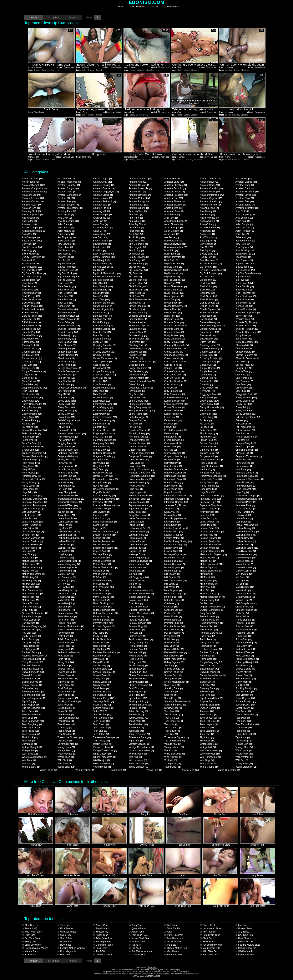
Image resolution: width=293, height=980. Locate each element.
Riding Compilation (247, 659)
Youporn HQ (101, 932)
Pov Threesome (174, 633)
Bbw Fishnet (208, 244)
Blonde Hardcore (33, 309)
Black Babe (244, 283)
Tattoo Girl (65, 711)
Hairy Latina (137, 466)
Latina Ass (30, 518)
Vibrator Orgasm (139, 744)
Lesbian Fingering (105, 535)
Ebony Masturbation (142, 411)
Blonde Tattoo (138, 313)
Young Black (66, 767)
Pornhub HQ (30, 928)
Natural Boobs (138, 600)
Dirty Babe (100, 391)
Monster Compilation (141, 594)
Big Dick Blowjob (211, 273)
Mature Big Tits (174, 558)
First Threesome (68, 437)
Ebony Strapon (245, 414)
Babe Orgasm (173, 241)
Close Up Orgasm (175, 362)
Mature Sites (30, 951)
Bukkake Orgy (138, 335)
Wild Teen (64, 764)
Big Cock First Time (34, 273)
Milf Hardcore (102, 581)
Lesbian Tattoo (31, 548)
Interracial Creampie (248, 496)
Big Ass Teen (244, 267)
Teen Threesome (139, 734)
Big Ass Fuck (66, 267)
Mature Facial (174, 561)
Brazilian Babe (138, 319)
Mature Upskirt (102, 574)
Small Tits (136, 688)
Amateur (229, 70)
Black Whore (31, 303)
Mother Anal (66, 597)
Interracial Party (245, 502)
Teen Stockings (210, 731)
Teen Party (136, 728)
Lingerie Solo (137, 551)
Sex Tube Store (31, 938)
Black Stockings (246, 296)
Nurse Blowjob (67, 603)
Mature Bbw (101, 558)
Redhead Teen (245, 652)
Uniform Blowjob (68, 744)
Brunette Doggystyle (213, 326)
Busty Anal (208, 335)
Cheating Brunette (104, 345)
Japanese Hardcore (69, 509)
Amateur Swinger (211, 205)
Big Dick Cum (31, 277)
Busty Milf (100, 342)
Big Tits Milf (208, 280)
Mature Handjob (139, 564)
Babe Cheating (103, 241)
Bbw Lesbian (102, 247)
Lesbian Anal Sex (139, 528)
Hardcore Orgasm (246, 473)
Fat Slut (171, 427)
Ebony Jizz (30, 411)
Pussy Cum (244, 639)
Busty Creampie (174, 339)
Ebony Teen (66, 417)
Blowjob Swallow (68, 316)
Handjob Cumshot (176, 469)
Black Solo (136, 296)
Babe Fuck (136, 241)
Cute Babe (30, 384)
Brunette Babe (174, 322)
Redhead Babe (174, 649)
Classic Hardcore (246, 355)
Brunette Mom (173, 329)
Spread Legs (173, 698)
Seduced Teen (31, 666)
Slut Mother (30, 688)
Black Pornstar (174, 293)
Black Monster (31, 293)
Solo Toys (207, 695)
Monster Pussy (245, 594)
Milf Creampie (66, 577)
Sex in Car (207, 666)
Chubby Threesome (176, 355)
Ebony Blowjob (175, 401)
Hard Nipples (30, 473)
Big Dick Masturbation (107, 277)
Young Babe (244, 764)
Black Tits (172, 299)
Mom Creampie (32, 590)
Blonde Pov (30, 313)
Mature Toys (66, 574)
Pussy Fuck (66, 643)
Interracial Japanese (34, 502)
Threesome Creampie (106, 737)
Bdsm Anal (136, 254)
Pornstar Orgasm (104, 626)
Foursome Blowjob (104, 440)
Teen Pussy (244, 728)
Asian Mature (66, 231)
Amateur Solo (245, 201)
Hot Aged (135, 948)
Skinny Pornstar (32, 685)
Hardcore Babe (68, 473)
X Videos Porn (137, 955)
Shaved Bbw (137, 669)
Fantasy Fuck (137, 420)
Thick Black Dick (246, 734)
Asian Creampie (32, 228)
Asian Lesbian (245, 228)
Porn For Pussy (102, 955)
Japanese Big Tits (175, 505)
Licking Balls (66, 551)
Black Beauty (67, 286)
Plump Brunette (245, 620)
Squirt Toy (29, 701)
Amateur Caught (139, 185)
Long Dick (29, 554)
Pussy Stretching (246, 643)
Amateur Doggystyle (106, 192)
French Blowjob (174, 440)
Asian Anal (243, 221)
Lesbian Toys (173, 548)
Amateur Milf (66, 198)
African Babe (66, 179)
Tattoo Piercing (138, 711)
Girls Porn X (65, 955)
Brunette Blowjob (68, 326)
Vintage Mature (174, 747)
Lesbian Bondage (33, 532)
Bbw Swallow (31, 254)
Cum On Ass (66, 378)
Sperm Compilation (34, 698)
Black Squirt (208, 296)
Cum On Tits (208, 378)
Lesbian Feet (30, 535)
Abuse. (157, 976)
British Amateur (32, 322)
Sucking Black (210, 705)
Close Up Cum (31, 362)
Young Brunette (138, 767)
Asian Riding (101, 234)
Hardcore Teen (103, 476)
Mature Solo (137, 571)
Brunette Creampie (176, 326)
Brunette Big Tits (246, 322)
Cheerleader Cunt (140, 349)
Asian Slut (136, 234)
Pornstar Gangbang (34, 626)
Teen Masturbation (247, 724)
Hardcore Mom (210, 473)
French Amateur (139, 440)
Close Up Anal (173, 358)
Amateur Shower (175, 201)
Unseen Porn (244, 928)
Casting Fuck (30, 345)
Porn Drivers (101, 928)
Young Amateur (139, 764)
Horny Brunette (139, 483)
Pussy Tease (66, 646)
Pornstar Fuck (245, 623)
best (121, 7)
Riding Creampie (32, 662)
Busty (146, 115)
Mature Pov (30, 571)
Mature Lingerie (67, 567)
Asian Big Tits (138, 224)
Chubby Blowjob (104, 352)
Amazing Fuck (67, 211)
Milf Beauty (172, 574)
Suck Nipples (30, 705)
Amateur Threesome (70, 208)
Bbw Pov (99, 250)
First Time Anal (103, 437)
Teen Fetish (137, 721)
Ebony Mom (244, 411)
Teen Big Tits (102, 715)
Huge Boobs (173, 489)
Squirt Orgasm (245, 698)
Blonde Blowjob (32, 306)
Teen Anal (172, 711)
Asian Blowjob (173, 224)
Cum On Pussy (174, 378)
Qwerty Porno (137, 928)
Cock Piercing (66, 365)
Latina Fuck (208, 518)
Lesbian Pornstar (104, 541)
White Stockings (174, 754)
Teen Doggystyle (33, 721)
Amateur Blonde (246, 182)
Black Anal (172, 283)
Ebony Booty (209, 401)
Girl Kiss (170, 450)
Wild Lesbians (138, 760)
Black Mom (243, 290)
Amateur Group (103, 195)
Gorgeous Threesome (248, 456)
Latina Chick (101, 518)
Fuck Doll (242, 440)
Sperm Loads (138, 698)
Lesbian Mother (174, 538)
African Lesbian (210, 179)
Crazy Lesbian (67, 375)
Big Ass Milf (137, 267)
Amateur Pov (66, 201)
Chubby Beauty (67, 352)
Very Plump (172, 951)
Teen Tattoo (101, 734)
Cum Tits (100, 381)
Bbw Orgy (29, 250)
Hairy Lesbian (173, 466)
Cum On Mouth (139, 378)
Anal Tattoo (30, 221)
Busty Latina (31, 342)
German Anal (173, 443)
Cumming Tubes (103, 945)
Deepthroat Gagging (141, 388)
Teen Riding (30, 731)
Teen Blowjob (173, 715)
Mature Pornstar (246, 567)
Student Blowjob (246, 701)
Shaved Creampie (104, 672)
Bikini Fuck (65, 283)
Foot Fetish (30, 440)
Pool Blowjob (30, 623)
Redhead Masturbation (107, 652)
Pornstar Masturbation (71, 626)
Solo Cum (171, 692)
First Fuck (242, 433)
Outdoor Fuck (174, 610)
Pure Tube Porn (174, 935)
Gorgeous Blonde (104, 456)
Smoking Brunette (33, 692)
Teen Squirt (172, 731)
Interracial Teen (68, 505)
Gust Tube (29, 935)
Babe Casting (66, 241)
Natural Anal (101, 600)
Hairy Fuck (101, 466)
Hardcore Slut (67, 476)
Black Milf (207, 290)
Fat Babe (28, 424)
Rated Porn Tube (210, 935)
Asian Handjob (174, 228)
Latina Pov (65, 525)
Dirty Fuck (242, 391)
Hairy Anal (65, 463)
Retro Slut (136, 659)
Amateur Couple (104, 188)
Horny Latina (30, 486)
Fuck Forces (65, 928)
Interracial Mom (139, 502)
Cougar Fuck (173, 368)
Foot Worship (66, 440)
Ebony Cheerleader (34, 404)
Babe (84, 70)
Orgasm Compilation (212, 607)
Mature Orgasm (174, 567)
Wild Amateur (244, 757)
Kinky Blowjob (209, 512)
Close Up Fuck (103, 362)
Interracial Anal (32, 496)
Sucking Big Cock (140, 705)
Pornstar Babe (103, 623)
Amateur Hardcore (176, 195)
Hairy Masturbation (211, 466)
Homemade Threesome (249, 479)
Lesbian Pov (137, 541)
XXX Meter (29, 955)
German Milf (101, 447)
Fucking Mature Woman (71, 948)
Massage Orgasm (175, 554)
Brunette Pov (31, 332)
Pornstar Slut (208, 626)
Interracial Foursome (177, 499)
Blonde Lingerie (103, 309)
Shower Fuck (173, 675)
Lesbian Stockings (175, 545)
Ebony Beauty (138, 401)
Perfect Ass (101, 616)
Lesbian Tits (137, 548)
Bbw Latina (65, 247)
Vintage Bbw (244, 744)
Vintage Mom (244, 747)
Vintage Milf (208, 747)
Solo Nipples (66, 695)
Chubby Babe (31, 352)
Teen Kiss (171, 724)
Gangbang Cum (104, 443)
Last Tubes (242, 925)
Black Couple (245, 286)
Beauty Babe (209, 254)
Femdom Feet (67, 430)
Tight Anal (207, 737)
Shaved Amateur (32, 669)
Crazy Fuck (30, 375)
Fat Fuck (171, 424)
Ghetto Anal (173, 447)
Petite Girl (242, 616)
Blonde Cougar (103, 306)
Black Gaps (207, 938)
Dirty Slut (100, 394)
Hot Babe (65, 489)
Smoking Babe (174, 688)
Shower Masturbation (213, 675)
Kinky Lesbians (32, 515)
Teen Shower (66, 731)
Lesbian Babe (209, 528)
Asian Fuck (136, 228)
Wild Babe (29, 760)
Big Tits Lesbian (175, 280)
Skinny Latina (102, 682)
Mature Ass (66, 558)
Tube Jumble (172, 928)
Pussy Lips (172, 643)
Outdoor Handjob (246, 610)
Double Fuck (137, 398)
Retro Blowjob (138, 656)
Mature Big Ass (139, 558)
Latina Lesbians (67, 522)
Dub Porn (171, 925)
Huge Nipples (137, 492)
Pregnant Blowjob (211, 633)
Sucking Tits (137, 708)
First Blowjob (209, 433)
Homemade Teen (211, 479)
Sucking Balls (102, 705)
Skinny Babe (137, 679)
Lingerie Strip (173, 551)
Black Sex (65, 296)
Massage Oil (137, 554)
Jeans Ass (171, 509)
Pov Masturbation (246, 630)
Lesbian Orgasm (210, 538)
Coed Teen (136, 365)
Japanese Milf (102, 509)
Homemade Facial (247, 476)
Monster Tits (30, 597)
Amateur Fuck (31, 195)
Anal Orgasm (30, 218)
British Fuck (101, 322)
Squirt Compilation (211, 698)
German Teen (137, 447)
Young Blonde (102, 767)
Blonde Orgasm (210, 309)
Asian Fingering (103, 228)
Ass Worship (208, 237)
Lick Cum (29, 551)
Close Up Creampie (247, 358)
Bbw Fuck (243, 244)
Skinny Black (173, 679)
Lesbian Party (66, 541)
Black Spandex (174, 296)
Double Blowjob (103, 398)
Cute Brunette (102, 384)
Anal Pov (171, 218)
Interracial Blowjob (141, 496)
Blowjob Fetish (32, 316)
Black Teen (101, 299)
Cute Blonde (66, 384)
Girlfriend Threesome (141, 453)
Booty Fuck (243, 316)
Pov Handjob (209, 630)
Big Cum (135, 273)
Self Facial (65, 666)
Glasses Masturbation (35, 456)
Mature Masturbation (106, 567)
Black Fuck (66, 290)
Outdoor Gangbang (212, 610)
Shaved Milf (243, 672)
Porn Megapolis (67, 951)
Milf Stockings (209, 584)
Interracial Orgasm (176, 502)
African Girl (172, 179)
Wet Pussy (30, 754)
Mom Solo (207, 590)
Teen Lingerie (209, 724)
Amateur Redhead (104, 201)
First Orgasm (30, 437)
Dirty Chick (207, 391)
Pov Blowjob (102, 630)
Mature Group (102, 564)
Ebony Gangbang (140, 407)
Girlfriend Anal (209, 450)
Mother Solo (66, 600)
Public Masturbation (141, 639)
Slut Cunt (242, 685)
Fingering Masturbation (72, 433)
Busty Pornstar (174, 342)
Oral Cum (65, 607)
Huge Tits (207, 492)
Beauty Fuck (66, 257)
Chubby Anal (244, 349)
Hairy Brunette (245, 463)
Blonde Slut (101, 313)
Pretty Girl (100, 636)
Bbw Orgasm (244, 247)
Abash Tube (136, 932)
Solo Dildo (207, 692)
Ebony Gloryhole (175, 407)
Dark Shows (243, 938)
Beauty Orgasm (139, 257)
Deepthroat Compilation (71, 388)
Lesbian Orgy (244, 538)
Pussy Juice (101, 643)
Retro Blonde (102, 656)
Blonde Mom (173, 309)
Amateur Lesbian (33, 198)
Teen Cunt (171, 718)
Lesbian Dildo (174, 532)
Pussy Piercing (209, 643)
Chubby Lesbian (210, 352)
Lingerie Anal (102, 551)
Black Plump (137, 293)
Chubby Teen (137, 355)
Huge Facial (102, 492)
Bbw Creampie (138, 244)
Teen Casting (208, 715)
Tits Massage (244, 741)
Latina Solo (136, 525)
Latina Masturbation (105, 522)
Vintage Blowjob (32, 747)
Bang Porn (136, 925)
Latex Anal (207, 515)
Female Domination (34, 430)
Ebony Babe (66, 401)
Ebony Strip (30, 417)
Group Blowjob (139, 460)
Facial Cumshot (104, 420)
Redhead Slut (209, 652)
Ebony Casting (245, 401)
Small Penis (101, 688)
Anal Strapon (244, 218)
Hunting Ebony (102, 942)
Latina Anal (243, 515)
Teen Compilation (68, 718)
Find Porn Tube (209, 955)
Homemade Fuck (69, 479)
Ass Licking (137, 237)
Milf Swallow (66, 587)
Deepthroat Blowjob (34, 388)
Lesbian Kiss (208, 535)
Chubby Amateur (211, 349)
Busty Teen (208, 342)
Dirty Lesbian (30, 394)
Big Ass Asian (66, 264)
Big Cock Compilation (213, 270)
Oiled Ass (171, 603)
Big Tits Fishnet (103, 280)
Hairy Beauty (173, 463)
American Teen (174, 211)
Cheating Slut (66, 349)
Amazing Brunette (246, 208)
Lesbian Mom (137, 538)
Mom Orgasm (173, 590)
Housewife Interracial (106, 489)
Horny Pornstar (210, 486)
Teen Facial (101, 721)
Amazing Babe (209, 208)
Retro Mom (101, 659)
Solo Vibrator (244, 695)
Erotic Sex (171, 417)
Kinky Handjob (245, 512)
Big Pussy (243, 277)
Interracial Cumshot (34, 499)
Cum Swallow (66, 381)
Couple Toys (244, 371)
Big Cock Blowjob (176, 270)
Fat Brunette (101, 424)
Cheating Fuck (138, 345)
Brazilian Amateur (68, 319)
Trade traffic (152, 967)
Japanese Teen (138, 509)
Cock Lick (29, 365)
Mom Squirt (243, 590)
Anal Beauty (208, 211)
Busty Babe (30, 339)
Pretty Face (65, 636)
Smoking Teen (138, 692)
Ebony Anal (30, 401)
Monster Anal (67, 594)
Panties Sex (172, 613)
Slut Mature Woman (140, 951)
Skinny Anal (101, 679)
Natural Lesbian (174, 600)
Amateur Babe (174, 182)
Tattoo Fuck (30, 711)
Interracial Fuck (210, 499)
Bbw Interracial (32, 247)
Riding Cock (208, 659)
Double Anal (66, 398)
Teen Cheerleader (246, 715)
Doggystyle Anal (210, 394)
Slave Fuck (172, 685)
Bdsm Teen (172, 254)
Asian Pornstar (245, 231)
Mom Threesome (32, 594)
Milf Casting (30, 577)
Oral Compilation (246, 603)
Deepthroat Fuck (104, 388)
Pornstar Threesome (70, 630)
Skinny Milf (207, 682)
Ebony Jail (243, 407)
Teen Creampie (103, 718)
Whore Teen (66, 757)
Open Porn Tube (245, 955)
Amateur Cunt (244, 188)
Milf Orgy (242, 581)
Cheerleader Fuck (175, 349)
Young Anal (172, 764)
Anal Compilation (33, 215)
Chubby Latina (174, 352)
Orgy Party (29, 610)
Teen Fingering (174, 721)
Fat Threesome (245, 427)
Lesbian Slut (66, 545)
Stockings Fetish (103, 701)
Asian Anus (30, 224)
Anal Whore (137, 221)
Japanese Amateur (140, 505)
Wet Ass (171, 750)
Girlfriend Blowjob (247, 450)
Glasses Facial (209, 453)
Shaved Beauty (174, 669)
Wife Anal (135, 757)
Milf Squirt (171, 584)
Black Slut (101, 296)
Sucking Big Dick (175, 705)
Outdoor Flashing (139, 610)
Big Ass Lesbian (103, 267)
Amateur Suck (138, 205)
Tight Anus (243, 737)
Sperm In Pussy (104, 698)
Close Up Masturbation (142, 362)
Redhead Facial (245, 649)
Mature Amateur (246, 554)
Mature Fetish (244, 561)
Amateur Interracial (212, 195)
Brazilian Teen (245, 319)
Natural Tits (30, 603)
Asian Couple (244, 224)
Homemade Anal (175, 476)
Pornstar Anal (67, 623)
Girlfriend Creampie (34, 453)
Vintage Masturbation (141, 747)
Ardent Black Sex (139, 938)
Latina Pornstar (32, 525)
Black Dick (30, 290)
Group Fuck (173, 460)
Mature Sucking (246, 571)
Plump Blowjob (209, 620)
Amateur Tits (102, 208)
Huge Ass (136, 489)
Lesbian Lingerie (246, 535)
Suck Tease (65, 705)
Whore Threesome (104, 757)
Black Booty (137, 286)
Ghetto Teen (137, 450)
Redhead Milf (137, 652)
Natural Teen (244, 600)
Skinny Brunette (32, 682)
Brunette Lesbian (104, 329)
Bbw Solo (171, 250)
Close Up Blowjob (211, 358)
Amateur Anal (102, 182)
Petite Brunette (209, 616)
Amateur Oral (173, 198)
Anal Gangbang (245, 215)
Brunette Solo (138, 332)
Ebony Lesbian (103, 411)
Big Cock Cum (245, 270)
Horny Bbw (65, 483)
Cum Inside (30, 378)
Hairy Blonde (208, 463)
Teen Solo (136, 731)
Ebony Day (29, 942)
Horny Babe (30, 483)
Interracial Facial (139, 499)
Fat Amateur (173, 420)
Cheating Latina (210, 345)
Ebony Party (101, 414)
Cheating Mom (31, 349)
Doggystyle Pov (32, 398)
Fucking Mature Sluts (248, 945)
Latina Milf (136, 522)
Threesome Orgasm (176, 737)
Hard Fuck (243, 469)
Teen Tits (171, 734)
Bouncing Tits (31, 319)
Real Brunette (138, 646)
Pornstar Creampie (211, 623)
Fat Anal (206, 420)
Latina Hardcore (32, 522)
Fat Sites (170, 945)
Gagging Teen (66, 443)
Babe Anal (243, 237)
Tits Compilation (174, 741)
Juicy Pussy (137, 512)
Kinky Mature (66, 515)
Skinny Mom (244, 682)
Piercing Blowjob (104, 620)
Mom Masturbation (141, 590)
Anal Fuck (207, 215)
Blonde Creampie (139, 306)
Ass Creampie (31, 237)
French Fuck (208, 440)
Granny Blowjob (32, 460)
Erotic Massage (139, 417)
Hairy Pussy (66, 469)
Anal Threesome (68, 221)
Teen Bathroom (32, 715)
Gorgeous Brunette (140, 456)
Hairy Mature (244, 466)
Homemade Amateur (142, 476)
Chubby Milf (30, 355)
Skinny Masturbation (177, 682)
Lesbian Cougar (139, 532)
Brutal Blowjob (67, 335)
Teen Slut (100, 731)
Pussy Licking (138, 643)
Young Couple (209, 767)
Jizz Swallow (101, 512)
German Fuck (66, 447)
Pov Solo (135, 633)
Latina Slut (100, 525)
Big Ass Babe (102, 264)
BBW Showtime (31, 945)
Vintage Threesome (105, 750)
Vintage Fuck (66, 747)
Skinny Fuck (66, 682)
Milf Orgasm (208, 581)
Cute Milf (206, 384)
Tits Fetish (207, 741)
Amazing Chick (31, 211)
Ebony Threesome (105, 417)
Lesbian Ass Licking (176, 528)
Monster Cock (102, 594)
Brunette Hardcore (69, 329)
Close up (45, 70)
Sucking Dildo (66, 708)
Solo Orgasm (102, 695)
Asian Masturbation (34, 231)
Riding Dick (66, 662)
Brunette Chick (103, 326)
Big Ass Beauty (138, 264)
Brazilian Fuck (173, 319)
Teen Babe (243, 711)
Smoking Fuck (67, 692)
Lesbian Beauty (245, 528)
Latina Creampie (139, 518)
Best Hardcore (209, 260)
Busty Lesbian (67, 342)
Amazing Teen (138, 211)
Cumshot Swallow (175, 381)
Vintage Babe (209, 744)
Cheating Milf (244, 345)
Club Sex (242, 362)
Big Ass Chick (245, 264)
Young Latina (48, 770)
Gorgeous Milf (209, 456)
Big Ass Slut (208, 267)
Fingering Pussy (139, 433)
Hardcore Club (102, 473)
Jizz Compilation (246, 509)
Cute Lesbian (173, 384)
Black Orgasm (67, 293)
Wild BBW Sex (209, 951)
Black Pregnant (245, 293)
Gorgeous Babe (67, 456)
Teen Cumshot (138, 718)
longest (155, 7)
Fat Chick (135, 424)
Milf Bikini (207, 574)
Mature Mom (137, 567)
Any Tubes (242, 932)
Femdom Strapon (139, 430)
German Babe (209, 443)
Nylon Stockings (103, 603)
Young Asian (208, 764)
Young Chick (173, 767)
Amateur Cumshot (211, 188)
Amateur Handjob (140, 195)
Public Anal (207, 636)
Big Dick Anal (173, 273)
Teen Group (101, 724)
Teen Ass (207, 711)
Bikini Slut (100, 283)
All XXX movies (31, 925)
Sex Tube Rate (245, 935)
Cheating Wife (102, 349)
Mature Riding (67, 571)
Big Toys (242, 280)
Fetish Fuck (208, 430)
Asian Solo (172, 234)
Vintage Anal (173, 744)
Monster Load (209, 594)
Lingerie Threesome (212, 551)
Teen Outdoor (102, 728)
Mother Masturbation (212, 597)
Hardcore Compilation (142, 473)
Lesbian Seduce (246, 541)
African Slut (244, 179)
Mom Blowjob (245, 587)
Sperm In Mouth (68, 698)
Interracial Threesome (107, 505)
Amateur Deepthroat (34, 192)
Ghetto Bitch (208, 447)
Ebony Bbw (102, 401)
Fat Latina (207, 424)
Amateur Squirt (31, 205)
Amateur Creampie (140, 188)
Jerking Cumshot (210, 509)
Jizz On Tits (65, 512)
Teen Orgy (65, 728)
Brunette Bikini (31, 326)
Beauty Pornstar (174, 257)
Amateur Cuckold (175, 188)
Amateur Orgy (245, 198)
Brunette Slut (102, 332)
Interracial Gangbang (249, 499)
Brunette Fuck (31, 329)
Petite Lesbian (31, 620)
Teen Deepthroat (210, 718)
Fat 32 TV (135, 945)
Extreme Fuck (31, 420)
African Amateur (32, 179)
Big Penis (207, 277)
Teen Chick (29, 718)
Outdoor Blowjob (104, 610)
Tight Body (65, 741)
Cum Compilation (175, 375)
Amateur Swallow (175, 205)
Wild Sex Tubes (67, 932)
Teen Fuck (243, 721)
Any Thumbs (208, 932)
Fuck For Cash (31, 443)
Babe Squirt (208, 241)
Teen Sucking (31, 734)
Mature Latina (244, 564)
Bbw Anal (29, 244)
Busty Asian (243, 335)
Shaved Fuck (138, 672)
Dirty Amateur (66, 391)
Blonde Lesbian (68, 309)
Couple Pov (208, 371)
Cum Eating (208, 375)
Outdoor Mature (67, 613)
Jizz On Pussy (31, 512)
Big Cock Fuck (67, 273)
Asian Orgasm (173, 231)
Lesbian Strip (244, 545)
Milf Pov (64, 584)
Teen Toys (207, 734)
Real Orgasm (31, 649)
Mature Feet (208, 561)
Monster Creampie (176, 594)
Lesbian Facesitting (247, 532)
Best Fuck (171, 260)
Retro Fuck (207, 656)
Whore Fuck (244, 754)
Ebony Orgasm (32, 414)
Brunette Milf (137, 329)
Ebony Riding (138, 414)
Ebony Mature (174, 411)
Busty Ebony (209, 339)
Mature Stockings (211, 571)
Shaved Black (209, 669)
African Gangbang (140, 179)
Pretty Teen (172, 636)
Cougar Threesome (34, 371)
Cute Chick (136, 384)
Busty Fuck (243, 339)
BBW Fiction (208, 942)
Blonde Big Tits (245, 303)
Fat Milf (64, 427)
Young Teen (190, 770)
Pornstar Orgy (138, 626)
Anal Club (242, 211)
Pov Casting (137, 630)
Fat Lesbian (243, 424)
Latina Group (244, 518)
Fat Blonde (65, 424)
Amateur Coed (245, 185)
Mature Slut (101, 571)
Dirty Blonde (137, 391)
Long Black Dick (246, 551)
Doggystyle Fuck (246, 394)
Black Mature (173, 290)
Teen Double (66, 721)
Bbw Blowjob (66, 244)
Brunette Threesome (248, 332)
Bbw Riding (136, 250)
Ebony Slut (208, 414)
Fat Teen (206, 427)
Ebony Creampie (140, 404)
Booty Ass (172, 316)
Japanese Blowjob (211, 505)
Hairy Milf (29, 469)
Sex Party (171, 666)
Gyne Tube (65, 935)
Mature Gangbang (69, 564)
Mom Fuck (101, 590)
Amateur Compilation (35, 188)
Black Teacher (67, 299)
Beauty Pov (208, 257)
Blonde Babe (173, 303)
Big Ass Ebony (32, 267)
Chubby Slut (102, 355)
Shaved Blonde (245, 669)
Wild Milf (170, 760)
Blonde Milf (137, 309)
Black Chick (208, 286)
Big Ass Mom (173, 267)
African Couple (103, 179)
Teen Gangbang (32, 724)
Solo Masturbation (33, 695)
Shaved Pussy (32, 675)
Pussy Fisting (31, 643)
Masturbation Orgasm (213, 554)
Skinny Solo (65, 685)
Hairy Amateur (31, 463)
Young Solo (154, 770)
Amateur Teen (31, 208)
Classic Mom (66, 358)
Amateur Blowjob (33, 185)
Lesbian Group (174, 535)
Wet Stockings (67, 754)
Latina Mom (172, 522)
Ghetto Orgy (102, 450)
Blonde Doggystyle (176, 306)
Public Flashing (67, 639)
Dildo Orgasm (209, 388)
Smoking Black (209, 688)
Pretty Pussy (137, 636)
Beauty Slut (243, 257)
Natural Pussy (209, 600)
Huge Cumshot (245, 489)
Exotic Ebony (208, 417)
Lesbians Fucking (247, 548)
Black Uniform (209, 299)
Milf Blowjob (244, 574)
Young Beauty (31, 767)
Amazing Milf (102, 211)
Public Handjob (103, 639)
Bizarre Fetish (138, 283)
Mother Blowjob (103, 597)
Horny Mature (66, 486)
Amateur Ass (138, 182)
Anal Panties (101, 218)
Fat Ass (242, 420)
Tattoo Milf (100, 711)
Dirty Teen (136, 394)
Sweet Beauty (244, 708)
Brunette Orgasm (210, 329)
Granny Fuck (66, 460)
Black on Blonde (104, 303)
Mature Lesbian (32, 567)
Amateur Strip (102, 205)
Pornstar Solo (244, 626)
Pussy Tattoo (30, 646)
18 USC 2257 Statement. (143, 976)
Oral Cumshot (102, 607)
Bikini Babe (30, 283)
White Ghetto (102, 754)
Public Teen (208, 639)
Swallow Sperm (210, 708)
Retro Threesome (175, 659)
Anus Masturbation (176, 221)
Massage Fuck (102, 554)
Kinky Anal (172, 512)
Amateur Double (174, 192)
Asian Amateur (209, 221)
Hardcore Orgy (31, 476)
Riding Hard (137, 662)
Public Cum (243, 636)
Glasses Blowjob (175, 453)
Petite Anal (136, 616)
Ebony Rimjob (173, 414)
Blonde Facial (209, 306)
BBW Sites (64, 945)
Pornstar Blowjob (140, 623)
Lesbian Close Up (68, 532)
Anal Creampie (103, 215)
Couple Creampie (68, 371)
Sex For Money (138, 666)
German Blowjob (246, 443)
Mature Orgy (208, 567)
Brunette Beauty (210, 322)
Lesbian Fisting (138, 535)
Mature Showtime (246, 948)
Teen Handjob (138, 724)
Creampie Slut (138, 375)
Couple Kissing (138, 371)
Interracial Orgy (210, 502)
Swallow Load (173, 708)
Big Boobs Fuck (68, 270)
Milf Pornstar (31, 584)
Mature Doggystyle (140, 561)
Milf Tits (135, 587)
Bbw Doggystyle (175, 244)
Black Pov (207, 293)
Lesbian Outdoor (32, 541)
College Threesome (69, 368)
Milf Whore (172, 587)
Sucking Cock (245, 705)
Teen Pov (207, 728)
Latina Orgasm (209, 522)
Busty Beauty (67, 339)
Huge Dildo (29, 492)
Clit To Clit (136, 358)
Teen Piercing (173, 728)
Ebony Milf (208, 411)
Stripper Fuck (209, 701)
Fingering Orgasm (104, 433)
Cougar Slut (243, 368)
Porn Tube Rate (138, 935)
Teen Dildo (243, 718)
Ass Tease (171, 237)
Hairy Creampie (67, 466)
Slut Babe (207, 685)
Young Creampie (246, 767)
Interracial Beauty (104, 496)
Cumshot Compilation (142, 381)
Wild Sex (242, 760)
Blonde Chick (66, 306)
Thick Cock (30, 737)
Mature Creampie (104, 561)
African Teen (31, 182)
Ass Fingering (67, 237)
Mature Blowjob (246, 558)
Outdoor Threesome (105, 613)
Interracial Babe (68, 496)
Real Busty (172, 646)
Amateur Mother (139, 198)
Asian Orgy (207, 231)
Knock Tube (101, 935)
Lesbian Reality (210, 541)
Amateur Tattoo (245, 205)
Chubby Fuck (138, 352)
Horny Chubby (174, 483)
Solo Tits (171, 695)
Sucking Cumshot (33, 708)
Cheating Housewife (176, 345)
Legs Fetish (30, 528)
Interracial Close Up (212, 496)
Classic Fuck (208, 355)
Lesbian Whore (210, 548)
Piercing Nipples (139, 620)
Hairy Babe (136, 463)
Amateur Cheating (175, 185)
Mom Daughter (67, 590)
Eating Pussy (208, 398)
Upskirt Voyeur (102, 744)
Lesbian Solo (102, 545)
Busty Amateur (174, 335)
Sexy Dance (244, 666)
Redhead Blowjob (211, 649)
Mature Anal (30, 558)
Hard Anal (207, 469)
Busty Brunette (139, 339)
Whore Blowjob (210, 754)
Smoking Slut (102, 692)
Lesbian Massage (33, 538)
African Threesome (69, 182)
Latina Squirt (173, 525)
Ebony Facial (209, 404)
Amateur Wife (174, 208)
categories (172, 7)
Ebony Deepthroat (176, 404)
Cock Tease (101, 365)
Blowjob (99, 70)
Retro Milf (64, 659)
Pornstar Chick (174, 623)
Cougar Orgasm (210, 368)
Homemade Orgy (175, 479)
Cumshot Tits (209, 381)
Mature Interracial (211, 564)
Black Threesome (140, 299)
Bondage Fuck (102, 316)
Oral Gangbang (138, 607)
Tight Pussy (101, 741)
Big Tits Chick (66, 280)
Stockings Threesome (177, 701)
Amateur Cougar (68, 188)
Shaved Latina (174, 672)
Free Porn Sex (173, 955)
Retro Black (65, 656)
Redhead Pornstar (175, 652)
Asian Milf (100, 231)
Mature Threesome (33, 574)
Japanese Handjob (33, 509)
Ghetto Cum (30, 450)
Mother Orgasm (245, 597)
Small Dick (65, 688)
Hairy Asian (101, 463)
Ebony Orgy (66, 414)
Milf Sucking (30, 587)
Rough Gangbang (211, 662)
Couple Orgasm (174, 371)
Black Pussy (31, 296)
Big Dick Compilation (248, 273)
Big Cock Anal (138, 270)
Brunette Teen (209, 332)
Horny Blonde (102, 483)
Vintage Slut (30, 750)
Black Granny (102, 290)
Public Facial (30, 639)
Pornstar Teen (31, 630)
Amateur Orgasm (211, 198)
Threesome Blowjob (70, 737)
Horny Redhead (245, 486)
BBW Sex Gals (244, 942)
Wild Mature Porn (246, 951)
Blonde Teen (173, 313)
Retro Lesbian (245, 656)
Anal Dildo (136, 215)
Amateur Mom (103, 198)
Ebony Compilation (105, 404)
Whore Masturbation (34, 757)
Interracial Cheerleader (178, 496)
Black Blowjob (103, 286)
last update (138, 7)
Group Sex (243, 460)
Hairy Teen (100, 469)
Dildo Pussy (244, 388)
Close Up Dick (67, 362)
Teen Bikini (136, 715)
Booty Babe (208, 316)
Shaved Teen (102, 675)
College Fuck (173, 365)
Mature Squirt (173, 571)
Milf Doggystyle (139, 577)
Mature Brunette (32, 561)
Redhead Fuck (31, 652)
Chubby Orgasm (68, 355)
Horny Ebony (244, 483)
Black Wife (65, 303)
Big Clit (99, 270)
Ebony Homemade (212, 407)
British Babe (66, 322)
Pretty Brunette (31, 636)
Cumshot (55, 70)
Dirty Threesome (175, 394)
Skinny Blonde (209, 679)
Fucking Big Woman (212, 945)
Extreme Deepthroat (248, 417)
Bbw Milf (207, 247)
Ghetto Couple (245, 447)
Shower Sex (244, 675)
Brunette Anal (138, 322)
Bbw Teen (64, 254)
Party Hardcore (32, 616)
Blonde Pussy (67, 313)
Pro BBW (99, 951)
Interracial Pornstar (34, 505)
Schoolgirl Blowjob (247, 662)
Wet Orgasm (244, 750)
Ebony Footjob (31, 407)
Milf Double (172, 577)
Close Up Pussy (210, 362)
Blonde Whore (209, 313)
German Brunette (33, 447)
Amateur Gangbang (69, 195)
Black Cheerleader (176, 286)
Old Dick (207, 603)
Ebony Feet (244, 404)
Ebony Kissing (67, 411)
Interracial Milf (103, 502)
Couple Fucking (103, 371)
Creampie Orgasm (104, 375)
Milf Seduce (101, 584)
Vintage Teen (66, 750)
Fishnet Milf (208, 437)
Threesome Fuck (140, 737)
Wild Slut (28, 764)
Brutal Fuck (101, 335)
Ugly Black (29, 744)
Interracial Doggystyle (106, 499)
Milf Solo (135, 584)
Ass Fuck (101, 237)
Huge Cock (208, 489)
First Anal (171, 433)
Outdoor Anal (66, 610)
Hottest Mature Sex (176, 948)
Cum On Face (102, 378)
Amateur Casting (104, 185)
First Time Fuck (138, 437)
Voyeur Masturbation (141, 750)
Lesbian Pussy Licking (178, 541)
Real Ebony (244, 646)
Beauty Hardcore (104, 257)
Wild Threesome (103, 764)
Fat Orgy (135, 427)
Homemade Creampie (213, 476)
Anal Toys (100, 221)
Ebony (37, 70)
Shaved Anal (66, 669)
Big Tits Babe (31, 280)
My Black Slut (137, 942)
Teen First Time (210, 721)
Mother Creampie (139, 597)
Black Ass (208, 283)
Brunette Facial (245, 326)
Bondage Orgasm (140, 316)
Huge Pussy (173, 492)
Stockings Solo (138, 701)
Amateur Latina (246, 195)
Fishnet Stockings (246, 437)
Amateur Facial (210, 192)
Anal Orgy (64, 218)
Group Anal (101, 460)
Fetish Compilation (176, 430)
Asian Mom (136, 231)
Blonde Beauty (209, 303)
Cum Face (243, 375)
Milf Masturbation (175, 581)
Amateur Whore (139, 208)
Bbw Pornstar (67, 250)
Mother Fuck (173, 597)
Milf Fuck (242, 577)
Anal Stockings (209, 218)
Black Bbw (30, 286)
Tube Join (64, 925)
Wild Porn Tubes (32, 932)
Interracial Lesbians (70, 502)
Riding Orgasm (174, 662)
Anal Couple (66, 215)
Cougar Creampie (140, 368)
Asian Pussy (66, 234)
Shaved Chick (66, 672)
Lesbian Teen (67, 548)
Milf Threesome (103, 587)
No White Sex (173, 942)
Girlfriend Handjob (104, 453)
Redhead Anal (138, 649)
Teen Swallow (66, 734)
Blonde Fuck (244, 306)
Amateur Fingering (247, 192)
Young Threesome (229, 770)
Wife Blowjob (173, 757)
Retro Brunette (174, 656)
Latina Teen (208, 525)
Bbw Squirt (207, 250)
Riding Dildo (101, 662)
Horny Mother (173, 486)
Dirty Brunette (173, 391)
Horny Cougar (209, 483)
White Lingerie (138, 754)
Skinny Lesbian (138, 682)
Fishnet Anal (172, 437)
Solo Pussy (137, 695)
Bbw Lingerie (137, 247)
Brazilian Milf (208, 319)
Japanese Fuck (245, 505)
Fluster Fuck (208, 925)
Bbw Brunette (102, 244)
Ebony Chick (66, 404)
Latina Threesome (247, 525)
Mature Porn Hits (210, 948)
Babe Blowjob (32, 241)
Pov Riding (101, 633)
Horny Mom (136, 486)
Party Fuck (207, 613)
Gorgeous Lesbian (176, 456)
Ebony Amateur (246, 398)
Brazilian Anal (102, 319)
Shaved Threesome (141, 675)
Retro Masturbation (34, 659)
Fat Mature (30, 427)
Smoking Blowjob (246, 688)
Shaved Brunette (33, 672)
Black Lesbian (138, 290)
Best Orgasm (244, 260)
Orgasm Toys (244, 607)
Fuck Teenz (100, 948)
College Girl (208, 365)
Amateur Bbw (209, 182)
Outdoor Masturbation (35, 613)
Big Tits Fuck (138, 280)
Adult (168, 932)
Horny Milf (101, 486)
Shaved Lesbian (210, 672)
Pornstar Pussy (174, 626)
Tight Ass (29, 741)
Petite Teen (66, 620)
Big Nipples (172, 277)
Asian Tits (242, 234)
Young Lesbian (85, 770)
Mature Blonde (209, 558)
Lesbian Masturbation (71, 538)
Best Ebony (137, 260)
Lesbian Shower (32, 545)
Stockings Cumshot (69, 701)
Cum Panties (244, 378)
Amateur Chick (210, 185)
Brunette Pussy (68, 332)
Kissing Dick (172, 515)
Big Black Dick (32, 270)
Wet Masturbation (211, 750)
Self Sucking (101, 666)
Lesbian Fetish (67, 535)
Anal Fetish (172, 215)
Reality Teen (101, 649)
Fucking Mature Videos (35, 948)
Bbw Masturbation (176, 247)
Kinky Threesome (139, 515)
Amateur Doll (137, 192)
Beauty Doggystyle (33, 257)
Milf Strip (242, 584)
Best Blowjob (102, 260)
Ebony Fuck (66, 407)
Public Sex (172, 639)
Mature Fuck (31, 564)
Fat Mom (100, 427)
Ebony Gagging (103, 407)
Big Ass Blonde (174, 264)
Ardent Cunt (101, 925)
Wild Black (65, 760)
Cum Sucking (31, 381)
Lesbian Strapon (211, 545)
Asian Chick (208, 224)
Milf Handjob (66, 581)
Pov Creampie (173, 630)
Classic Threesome (105, 358)
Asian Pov (29, 234)
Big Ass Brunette (211, 264)
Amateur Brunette (69, 185)
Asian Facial (66, 228)
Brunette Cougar (139, 326)
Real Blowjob (102, 646)
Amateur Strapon (68, 205)
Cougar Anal (102, 368)
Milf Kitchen (136, 581)
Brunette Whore (32, 335)
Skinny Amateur (67, 679)
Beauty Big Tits (245, 254)
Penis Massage (67, 616)
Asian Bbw (100, 224)
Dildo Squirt (30, 391)
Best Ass (64, 260)
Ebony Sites (65, 942)
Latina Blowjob (67, 518)
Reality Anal (65, 649)
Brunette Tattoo (174, 332)
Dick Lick (171, 388)
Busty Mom (137, 342)
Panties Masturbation (141, 613)
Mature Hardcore (175, 564)
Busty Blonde (102, 339)
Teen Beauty (66, 715)
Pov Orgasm (66, 633)
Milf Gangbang (31, 581)
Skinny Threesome (140, 685)
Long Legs (65, 554)
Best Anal (29, 260)
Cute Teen (243, 384)
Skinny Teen (101, 685)
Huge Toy (242, 492)
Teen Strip (242, 731)
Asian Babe (65, 224)
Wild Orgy (207, 760)
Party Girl (242, 613)
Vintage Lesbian (103, 747)
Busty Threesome (247, 342)
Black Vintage (245, 299)
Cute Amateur (244, 381)
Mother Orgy (30, 600)
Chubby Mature (245, 352)
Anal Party (136, 218)
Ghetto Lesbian (68, 450)
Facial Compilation (69, 420)
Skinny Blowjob (246, 679)
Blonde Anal (137, 303)
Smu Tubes (65, 938)
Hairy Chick (30, 466)
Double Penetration (176, 398)
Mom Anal (207, 587)
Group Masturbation (212, 460)
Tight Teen (136, 741)
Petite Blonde (173, 616)
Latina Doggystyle (175, 518)
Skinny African (31, 679)
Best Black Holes (174, 938)
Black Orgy (101, 293)
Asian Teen (207, 234)
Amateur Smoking (211, 201)
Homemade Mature (140, 479)
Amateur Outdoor (33, 201)
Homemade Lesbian (105, 479)
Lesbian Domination (212, 532)
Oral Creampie (31, 607)
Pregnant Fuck (245, 633)
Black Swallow (32, 299)
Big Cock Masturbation (107, 273)
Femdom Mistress (104, 430)
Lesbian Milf (102, 538)
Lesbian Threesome (106, 548)
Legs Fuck (65, 528)
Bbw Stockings (245, 250)
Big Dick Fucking (68, 277)
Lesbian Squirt (138, 545)
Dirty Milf (64, 394)
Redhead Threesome (35, 656)
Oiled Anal (136, 603)
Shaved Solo (66, 675)
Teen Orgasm (31, 728)
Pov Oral (29, 633)
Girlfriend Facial (67, 453)
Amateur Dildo (67, 192)
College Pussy (245, 365)
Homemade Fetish (33, 479)
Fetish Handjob (245, 430)
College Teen (30, 368)
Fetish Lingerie (31, 433)
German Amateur (139, 443)
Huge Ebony (67, 492)
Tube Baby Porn (103, 938)
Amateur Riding (139, 201)
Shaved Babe (102, 669)
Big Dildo (135, 277)
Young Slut (118, 770)
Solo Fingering (245, 692)
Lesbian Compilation (105, 532)
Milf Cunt (99, 577)
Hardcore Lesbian (175, 473)
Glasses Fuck (244, 453)
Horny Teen (30, 489)
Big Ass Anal (31, 264)
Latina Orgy (243, 522)
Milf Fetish (207, 577)
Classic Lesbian (32, 358)
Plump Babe (172, 620)
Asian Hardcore (210, 228)
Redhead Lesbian (68, 652)
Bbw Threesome (103, 254)
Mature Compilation (69, 561)
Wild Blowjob (102, 760)
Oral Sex (171, 607)
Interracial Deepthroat (71, 499)
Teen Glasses (66, 724)
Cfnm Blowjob (66, 345)
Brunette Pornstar (247, 329)
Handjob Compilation (141, 469)
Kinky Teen (101, 515)
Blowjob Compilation (248, 313)
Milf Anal (135, 574)
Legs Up (99, 528)
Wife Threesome (210, 757)
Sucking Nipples (103, 708)
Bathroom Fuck (245, 241)
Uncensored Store (211, 928)
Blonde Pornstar (246, 309)
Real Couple (208, 646)
